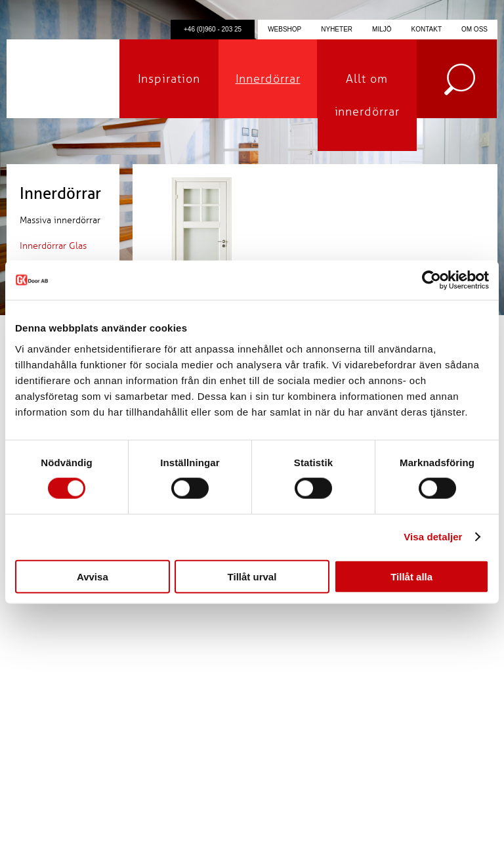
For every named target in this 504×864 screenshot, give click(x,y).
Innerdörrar (268, 79)
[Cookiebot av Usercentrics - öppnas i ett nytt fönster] (431, 280)
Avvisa (93, 576)
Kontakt (427, 29)
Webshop (284, 29)
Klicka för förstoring (201, 256)
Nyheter (337, 29)
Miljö (382, 29)
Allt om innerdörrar (367, 95)
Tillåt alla (411, 576)
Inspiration (169, 79)
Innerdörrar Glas (53, 246)
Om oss (474, 29)
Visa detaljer (433, 537)
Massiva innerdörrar (60, 220)
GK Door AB (63, 79)
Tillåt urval (252, 576)
